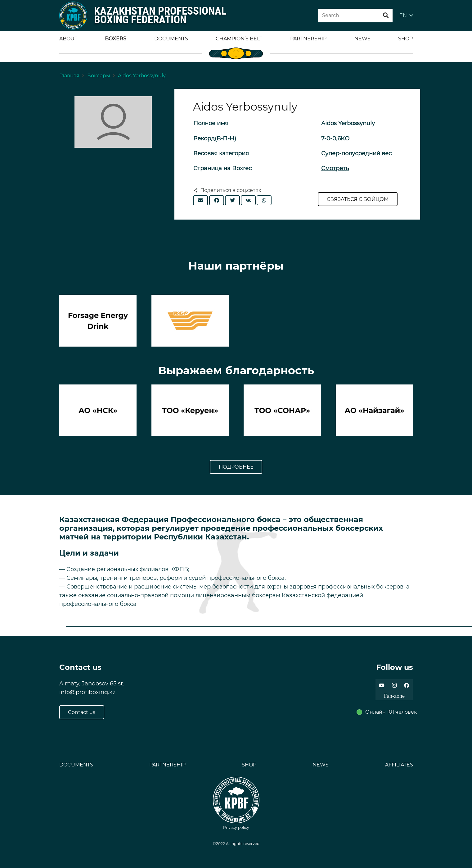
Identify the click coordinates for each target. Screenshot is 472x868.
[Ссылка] (73, 16)
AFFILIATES (399, 765)
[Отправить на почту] (200, 200)
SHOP (249, 765)
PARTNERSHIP (167, 765)
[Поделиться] (217, 200)
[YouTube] (382, 685)
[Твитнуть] (232, 200)
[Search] (355, 16)
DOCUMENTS (76, 765)
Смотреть (335, 168)
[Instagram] (394, 685)
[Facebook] (407, 685)
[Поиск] (386, 16)
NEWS (321, 765)
